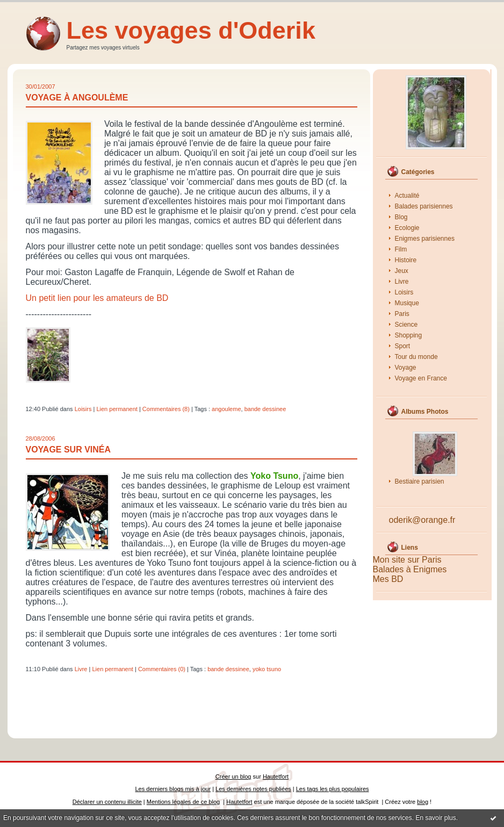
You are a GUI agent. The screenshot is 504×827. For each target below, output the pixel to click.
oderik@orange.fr (422, 520)
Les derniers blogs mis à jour (173, 789)
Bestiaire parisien (420, 481)
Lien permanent (117, 409)
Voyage (406, 368)
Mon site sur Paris (407, 560)
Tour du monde (416, 357)
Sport (403, 346)
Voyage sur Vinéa (69, 450)
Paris (402, 314)
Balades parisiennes (424, 206)
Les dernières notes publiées (253, 789)
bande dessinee (265, 409)
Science (406, 325)
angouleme (226, 409)
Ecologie (407, 228)
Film (401, 249)
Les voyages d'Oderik (191, 30)
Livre (402, 282)
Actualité (407, 196)
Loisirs (404, 292)
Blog (401, 217)
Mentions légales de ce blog (183, 802)
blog (423, 802)
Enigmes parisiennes (425, 239)
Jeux (402, 271)
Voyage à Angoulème (77, 98)
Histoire (406, 260)
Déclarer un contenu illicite (107, 802)
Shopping (409, 335)
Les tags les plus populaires (333, 789)
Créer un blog (233, 776)
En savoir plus (435, 818)
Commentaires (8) (166, 409)
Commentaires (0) (162, 669)
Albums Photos (425, 412)
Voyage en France (421, 378)
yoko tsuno (267, 669)
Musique (407, 303)
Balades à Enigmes (410, 569)
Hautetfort (276, 776)
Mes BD (388, 579)
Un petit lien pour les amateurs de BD (97, 298)
